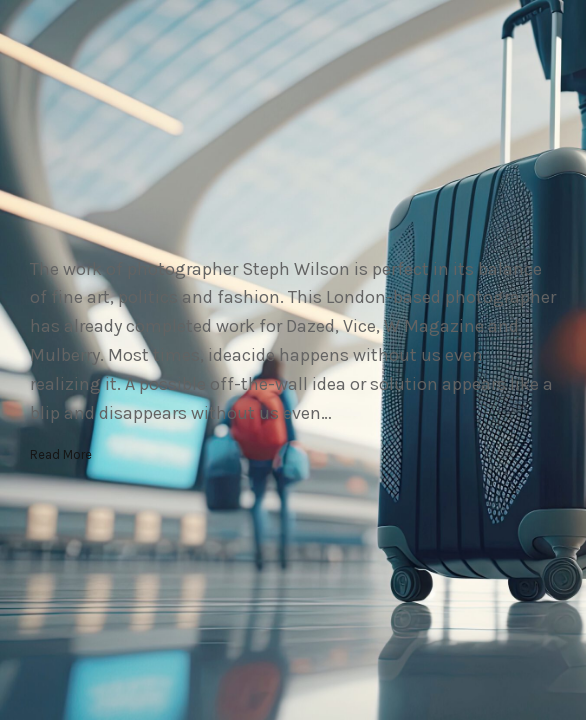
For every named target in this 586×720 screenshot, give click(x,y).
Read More (61, 454)
